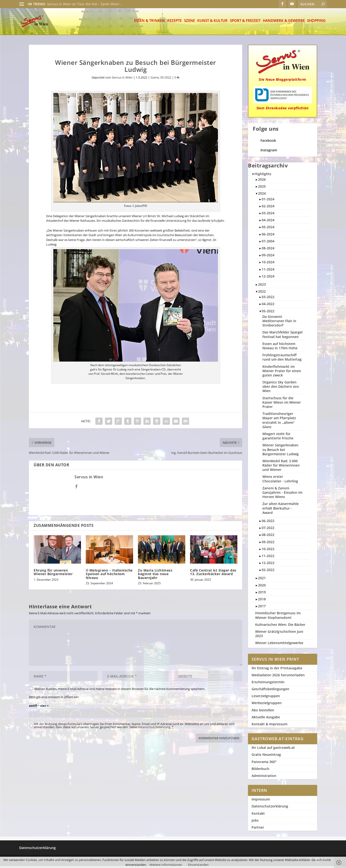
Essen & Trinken (149, 23)
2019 (262, 594)
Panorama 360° (264, 764)
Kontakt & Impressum (269, 726)
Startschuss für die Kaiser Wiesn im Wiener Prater (282, 404)
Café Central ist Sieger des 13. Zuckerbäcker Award (213, 574)
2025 (262, 188)
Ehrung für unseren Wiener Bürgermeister (53, 574)
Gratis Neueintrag (266, 756)
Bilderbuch (260, 771)
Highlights (263, 176)
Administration (264, 778)
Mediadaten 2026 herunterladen (278, 677)
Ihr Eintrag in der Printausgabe (277, 670)
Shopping (316, 23)
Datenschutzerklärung (270, 808)
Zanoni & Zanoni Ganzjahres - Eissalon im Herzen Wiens (282, 494)
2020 (262, 587)
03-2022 (268, 299)
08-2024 (268, 250)
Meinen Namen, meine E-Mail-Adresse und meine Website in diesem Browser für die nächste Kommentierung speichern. (120, 691)
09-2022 (268, 544)
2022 (262, 293)
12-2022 (268, 565)
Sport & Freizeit (245, 23)
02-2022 (268, 572)
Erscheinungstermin (268, 684)
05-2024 (268, 229)
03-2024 (268, 215)
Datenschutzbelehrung (154, 729)
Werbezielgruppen (267, 705)
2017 (262, 608)
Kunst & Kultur (212, 23)
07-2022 (268, 530)
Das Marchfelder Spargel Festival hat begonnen (282, 336)
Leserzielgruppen (266, 698)
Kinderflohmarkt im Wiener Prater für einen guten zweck (282, 373)
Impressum (261, 801)
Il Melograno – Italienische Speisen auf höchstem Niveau (109, 576)
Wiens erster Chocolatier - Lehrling (280, 481)
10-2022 (268, 551)
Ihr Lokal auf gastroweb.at (273, 749)
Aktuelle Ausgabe (266, 719)
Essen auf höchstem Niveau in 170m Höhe (280, 348)
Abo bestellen (263, 712)
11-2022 (268, 558)
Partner (258, 829)
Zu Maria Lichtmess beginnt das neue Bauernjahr (155, 576)
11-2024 (268, 271)
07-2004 (268, 243)
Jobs (255, 822)
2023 (262, 286)
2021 (262, 580)
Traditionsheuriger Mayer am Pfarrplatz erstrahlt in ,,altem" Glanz (279, 422)
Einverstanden (198, 865)
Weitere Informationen (166, 865)
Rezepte (174, 23)
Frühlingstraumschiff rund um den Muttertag (282, 359)
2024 (262, 195)
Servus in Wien (122, 79)
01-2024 (268, 201)
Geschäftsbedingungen (270, 691)
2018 (262, 601)
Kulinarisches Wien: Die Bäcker (280, 626)
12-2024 (268, 278)
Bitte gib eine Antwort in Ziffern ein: (54, 699)
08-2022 (268, 537)
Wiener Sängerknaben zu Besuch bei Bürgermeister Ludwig (281, 451)
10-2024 (268, 264)
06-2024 (268, 236)
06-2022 (268, 523)
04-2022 (268, 306)
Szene (189, 23)
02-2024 (268, 208)
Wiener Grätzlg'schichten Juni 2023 (279, 636)
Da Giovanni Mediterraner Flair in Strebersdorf (279, 323)
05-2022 (166, 79)
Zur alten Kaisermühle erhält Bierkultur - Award (281, 510)
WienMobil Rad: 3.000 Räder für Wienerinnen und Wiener (281, 467)
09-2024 (268, 257)
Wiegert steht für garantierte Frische (278, 438)
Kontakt (258, 815)
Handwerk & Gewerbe (284, 23)
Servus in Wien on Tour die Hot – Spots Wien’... (85, 4)
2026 (262, 181)
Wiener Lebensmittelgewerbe (279, 645)
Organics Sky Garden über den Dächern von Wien (281, 388)
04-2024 (268, 222)
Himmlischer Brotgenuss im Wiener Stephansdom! (278, 617)
